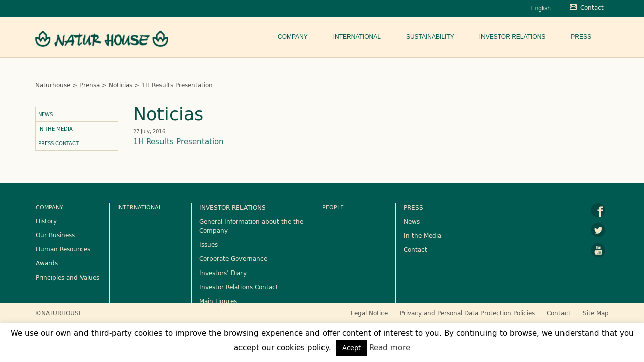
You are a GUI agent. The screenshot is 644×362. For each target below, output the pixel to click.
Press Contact (59, 143)
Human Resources (63, 249)
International (357, 37)
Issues (209, 244)
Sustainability (430, 37)
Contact (415, 249)
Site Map (596, 313)
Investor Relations (513, 37)
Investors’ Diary (223, 273)
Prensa (90, 85)
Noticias (120, 85)
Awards (47, 263)
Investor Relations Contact (239, 287)
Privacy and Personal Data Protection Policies (467, 313)
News (46, 114)
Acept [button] (351, 348)
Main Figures (218, 301)
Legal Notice (369, 313)
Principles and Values (67, 277)
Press (581, 37)
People (333, 207)
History (46, 221)
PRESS (413, 207)
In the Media (56, 129)
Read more (390, 348)
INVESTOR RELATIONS (232, 207)
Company (293, 37)
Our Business (55, 235)
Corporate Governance (233, 258)
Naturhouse (53, 85)
